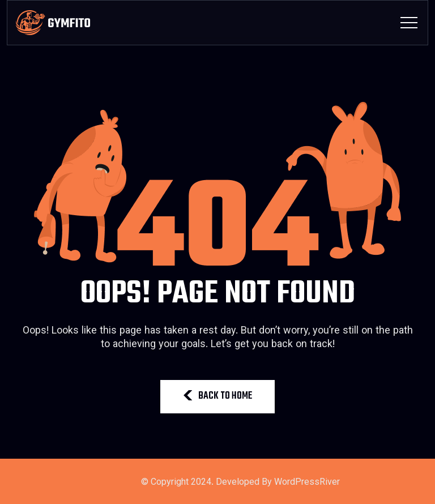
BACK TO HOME (217, 396)
